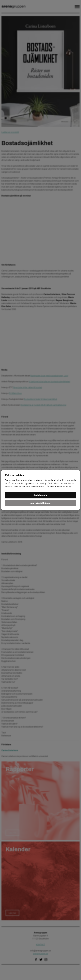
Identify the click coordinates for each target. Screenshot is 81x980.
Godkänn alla (40, 495)
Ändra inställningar (41, 503)
